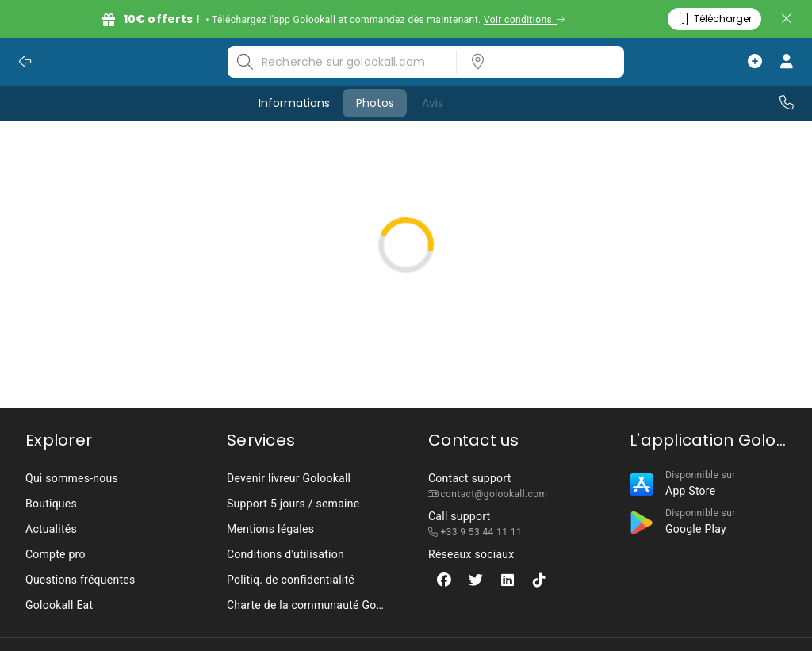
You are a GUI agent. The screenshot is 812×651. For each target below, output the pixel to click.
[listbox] (535, 62)
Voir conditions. (525, 20)
